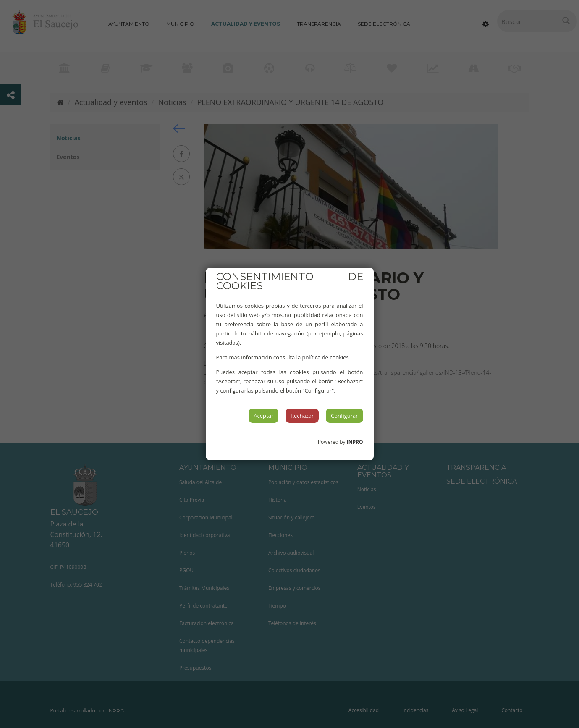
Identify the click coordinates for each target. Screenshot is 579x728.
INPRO (355, 442)
